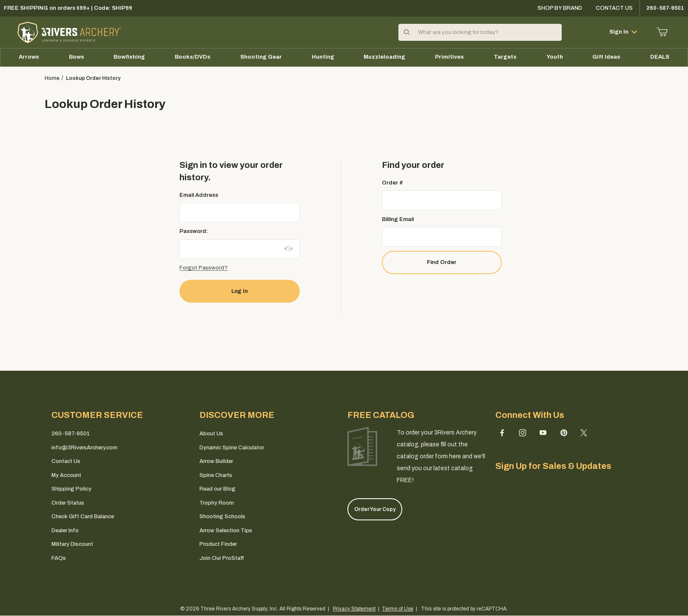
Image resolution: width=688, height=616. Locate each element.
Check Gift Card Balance (83, 517)
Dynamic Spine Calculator (232, 448)
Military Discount (72, 544)
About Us (211, 434)
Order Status (68, 503)
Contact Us (614, 8)
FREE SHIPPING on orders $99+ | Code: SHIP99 (68, 8)
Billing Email (398, 219)
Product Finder (218, 544)
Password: (194, 231)
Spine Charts (216, 475)
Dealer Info (65, 531)
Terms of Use (398, 609)
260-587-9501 (71, 434)
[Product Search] (487, 32)
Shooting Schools (222, 517)
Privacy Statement (354, 609)
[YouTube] (543, 433)
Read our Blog (217, 489)
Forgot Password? (203, 268)
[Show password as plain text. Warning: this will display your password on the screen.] (289, 249)
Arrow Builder (216, 461)
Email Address (199, 195)
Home (52, 78)
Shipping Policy (71, 489)
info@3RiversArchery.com (84, 448)
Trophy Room (217, 503)
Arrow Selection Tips (226, 531)
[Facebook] (502, 433)
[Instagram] (523, 433)
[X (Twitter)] (584, 433)
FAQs (59, 558)
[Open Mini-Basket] (662, 32)
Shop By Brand (560, 8)
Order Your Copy (375, 509)
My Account (66, 475)
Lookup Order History (93, 78)
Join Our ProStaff (222, 558)
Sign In (623, 32)
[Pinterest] (564, 433)
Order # (392, 183)
